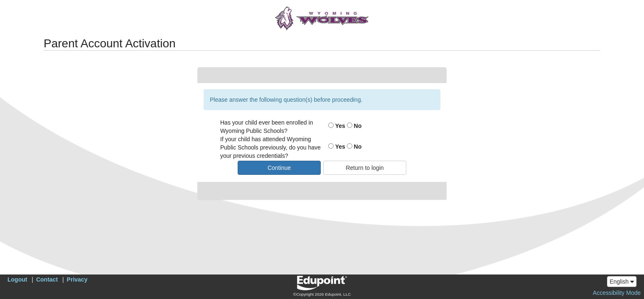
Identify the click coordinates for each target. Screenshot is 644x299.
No (354, 126)
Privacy (77, 279)
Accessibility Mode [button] (617, 293)
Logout (17, 279)
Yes (337, 126)
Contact (47, 279)
